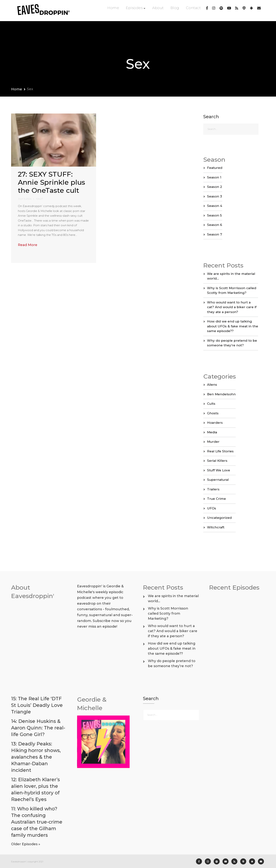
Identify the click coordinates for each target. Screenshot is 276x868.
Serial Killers (217, 461)
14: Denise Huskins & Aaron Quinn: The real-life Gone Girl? (38, 728)
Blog (175, 8)
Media (212, 432)
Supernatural (218, 480)
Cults (211, 404)
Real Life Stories (220, 451)
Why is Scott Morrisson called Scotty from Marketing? (168, 613)
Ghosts (213, 413)
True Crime (216, 499)
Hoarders (215, 423)
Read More (28, 245)
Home (113, 8)
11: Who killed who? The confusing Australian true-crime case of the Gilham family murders (37, 822)
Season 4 (215, 206)
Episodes (134, 8)
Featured (215, 168)
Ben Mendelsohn (221, 394)
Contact (193, 8)
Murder (213, 442)
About (158, 8)
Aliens (212, 385)
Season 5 (214, 215)
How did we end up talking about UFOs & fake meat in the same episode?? (233, 326)
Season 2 (215, 187)
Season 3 (214, 196)
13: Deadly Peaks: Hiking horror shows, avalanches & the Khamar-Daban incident (36, 757)
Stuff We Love (219, 470)
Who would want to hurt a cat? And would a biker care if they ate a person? (232, 307)
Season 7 (215, 234)
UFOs (212, 508)
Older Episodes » (26, 844)
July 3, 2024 (25, 199)
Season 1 (214, 177)
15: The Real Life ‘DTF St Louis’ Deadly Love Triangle (37, 705)
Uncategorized (219, 518)
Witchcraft (216, 527)
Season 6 (215, 225)
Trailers (213, 489)
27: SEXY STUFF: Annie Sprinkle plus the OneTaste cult (52, 182)
